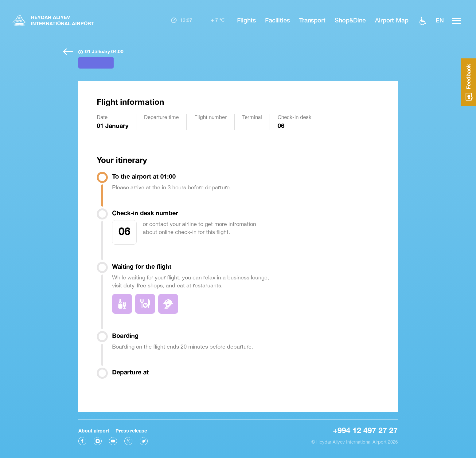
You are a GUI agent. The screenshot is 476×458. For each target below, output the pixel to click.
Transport (312, 20)
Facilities (277, 20)
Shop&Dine (350, 20)
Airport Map (392, 20)
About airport (94, 429)
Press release (131, 429)
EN (440, 20)
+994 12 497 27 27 (365, 429)
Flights (246, 20)
